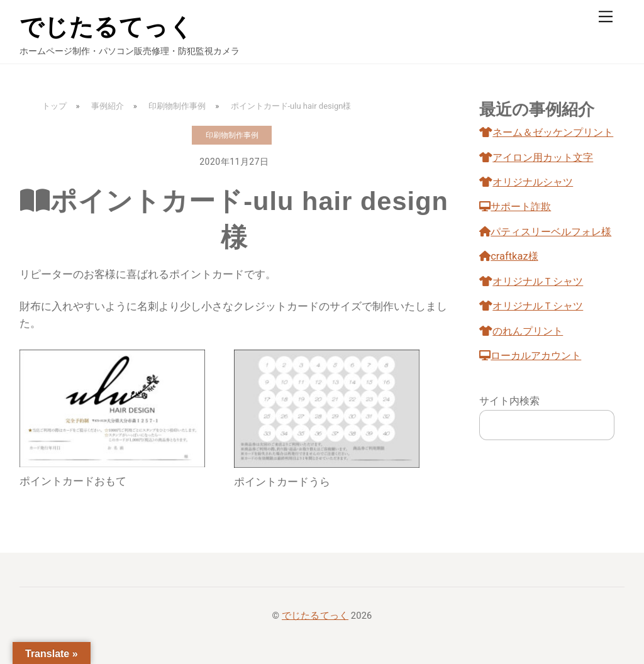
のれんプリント (521, 331)
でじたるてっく (315, 616)
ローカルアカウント (530, 356)
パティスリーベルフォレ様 (545, 232)
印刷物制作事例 (232, 135)
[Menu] (606, 17)
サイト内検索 (509, 401)
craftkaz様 (508, 256)
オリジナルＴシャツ (531, 281)
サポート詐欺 (515, 207)
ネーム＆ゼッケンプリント (546, 132)
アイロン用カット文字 (536, 158)
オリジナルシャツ (526, 182)
